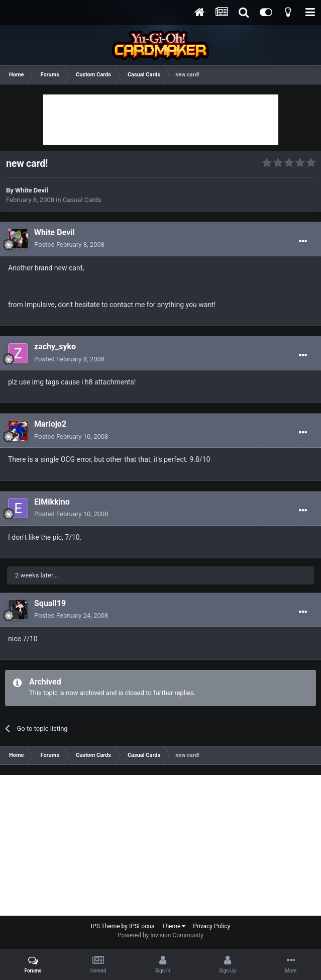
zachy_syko (55, 347)
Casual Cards (82, 200)
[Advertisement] (161, 120)
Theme (174, 926)
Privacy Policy (211, 926)
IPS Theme (105, 926)
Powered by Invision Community (160, 935)
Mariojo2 (50, 424)
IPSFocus (142, 926)
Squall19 (50, 603)
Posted (69, 244)
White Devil (32, 190)
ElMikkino (52, 502)
